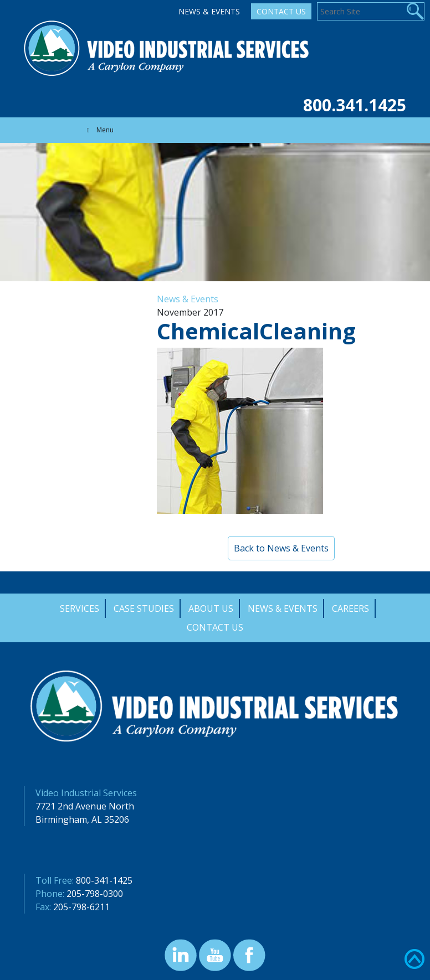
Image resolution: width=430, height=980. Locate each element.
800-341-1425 (104, 880)
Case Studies (144, 608)
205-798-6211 (81, 907)
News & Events (209, 11)
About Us (211, 608)
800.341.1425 (355, 105)
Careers (350, 608)
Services (80, 608)
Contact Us (281, 11)
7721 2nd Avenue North (85, 806)
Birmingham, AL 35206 (82, 819)
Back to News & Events (281, 548)
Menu (99, 130)
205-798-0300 (95, 894)
